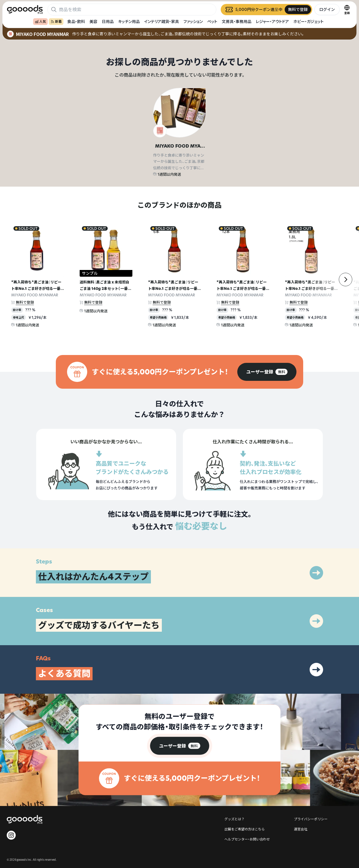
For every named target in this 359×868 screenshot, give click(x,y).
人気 (40, 21)
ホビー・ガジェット (309, 21)
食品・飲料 (76, 21)
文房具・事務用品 (237, 21)
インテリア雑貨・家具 (162, 21)
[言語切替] (347, 10)
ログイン (327, 9)
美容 (93, 21)
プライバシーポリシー (311, 819)
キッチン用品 (129, 21)
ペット (212, 21)
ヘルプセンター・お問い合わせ (247, 839)
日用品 (108, 21)
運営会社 (301, 829)
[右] (346, 280)
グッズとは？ (234, 819)
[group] (267, 372)
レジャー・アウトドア (272, 21)
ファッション (193, 21)
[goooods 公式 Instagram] (11, 835)
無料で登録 (25, 302)
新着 (56, 21)
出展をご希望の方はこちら (245, 829)
